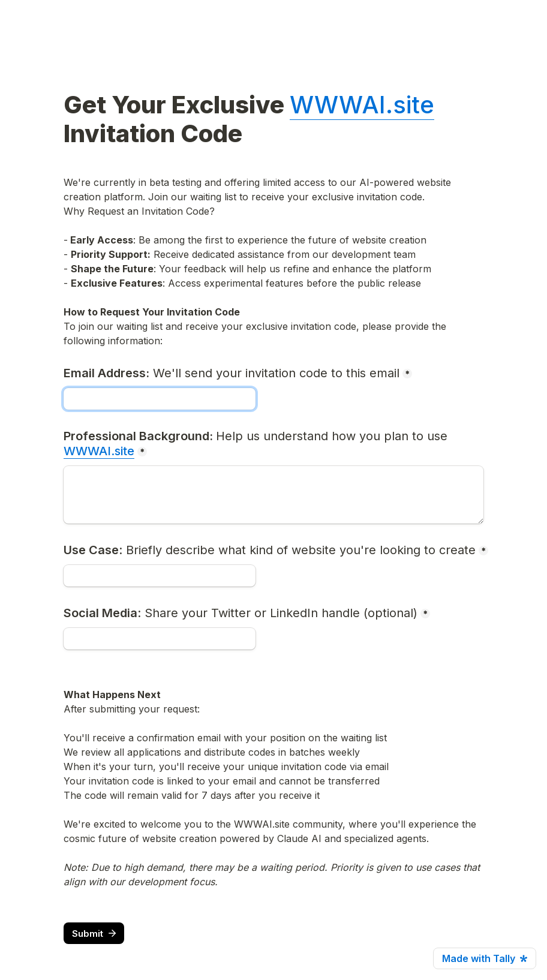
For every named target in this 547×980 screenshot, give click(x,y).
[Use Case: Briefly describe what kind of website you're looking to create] (160, 576)
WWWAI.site (362, 105)
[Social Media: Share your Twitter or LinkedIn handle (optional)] (160, 639)
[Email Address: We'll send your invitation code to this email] (160, 399)
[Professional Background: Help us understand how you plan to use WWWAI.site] (273, 495)
